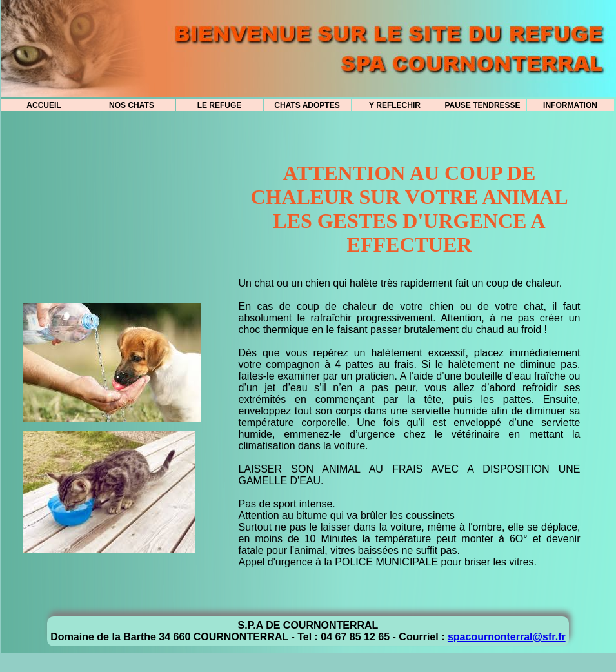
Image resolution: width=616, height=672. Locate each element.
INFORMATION (570, 105)
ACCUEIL (44, 105)
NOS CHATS (132, 105)
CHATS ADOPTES (307, 105)
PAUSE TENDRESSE (482, 105)
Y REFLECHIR (395, 105)
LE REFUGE (220, 105)
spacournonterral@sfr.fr (507, 637)
